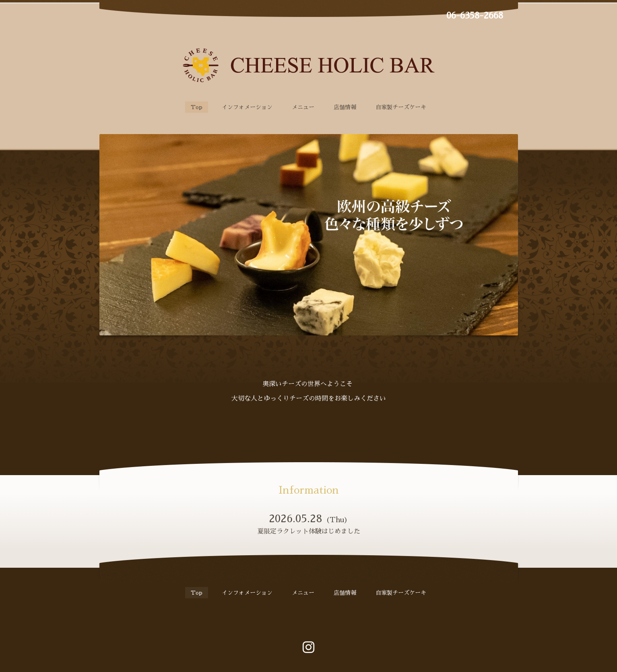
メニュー (303, 107)
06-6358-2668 (475, 16)
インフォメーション (247, 107)
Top (197, 107)
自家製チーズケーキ (401, 107)
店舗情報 (345, 107)
